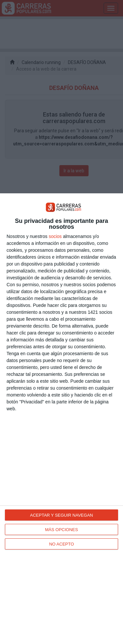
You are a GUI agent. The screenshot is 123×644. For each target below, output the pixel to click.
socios (55, 236)
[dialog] (61, 419)
